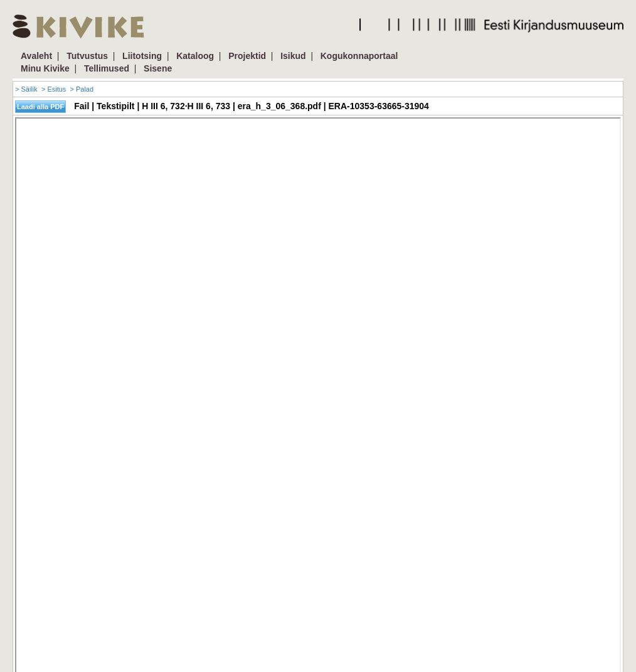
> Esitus (54, 89)
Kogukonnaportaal (359, 56)
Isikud (293, 56)
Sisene (158, 68)
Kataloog (195, 56)
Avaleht (36, 56)
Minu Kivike (45, 68)
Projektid (247, 56)
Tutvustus (87, 56)
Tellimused (107, 68)
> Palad (82, 89)
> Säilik (26, 89)
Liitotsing (142, 56)
